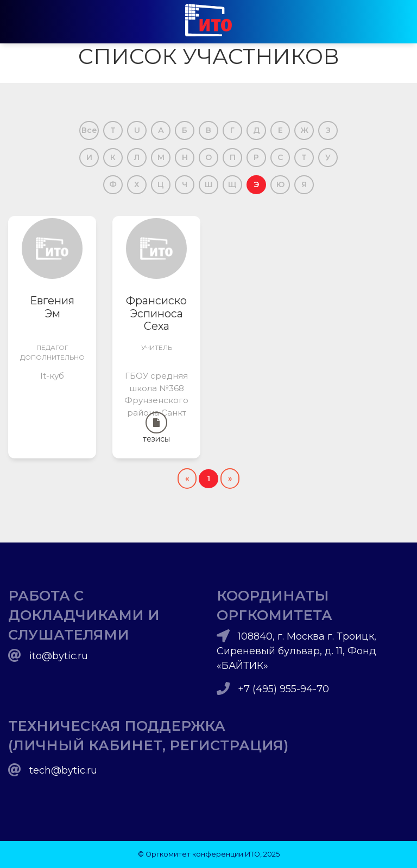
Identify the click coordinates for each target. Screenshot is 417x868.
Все (89, 130)
